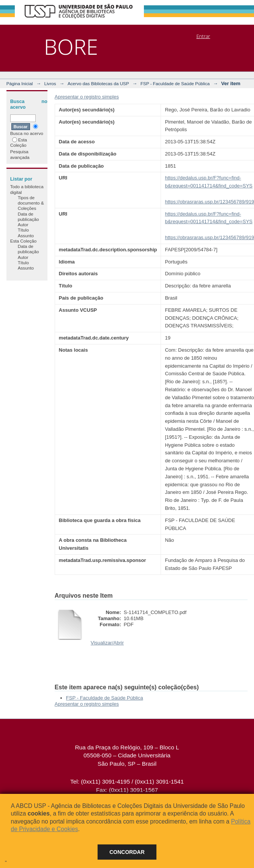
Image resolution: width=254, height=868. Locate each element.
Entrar (203, 36)
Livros (50, 83)
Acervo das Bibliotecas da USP (98, 83)
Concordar (127, 852)
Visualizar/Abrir (107, 643)
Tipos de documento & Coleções (31, 203)
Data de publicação (28, 217)
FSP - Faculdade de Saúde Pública (175, 83)
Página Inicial (20, 83)
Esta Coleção (19, 142)
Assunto (26, 236)
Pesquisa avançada (20, 154)
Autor (23, 225)
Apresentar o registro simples (87, 97)
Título (23, 230)
